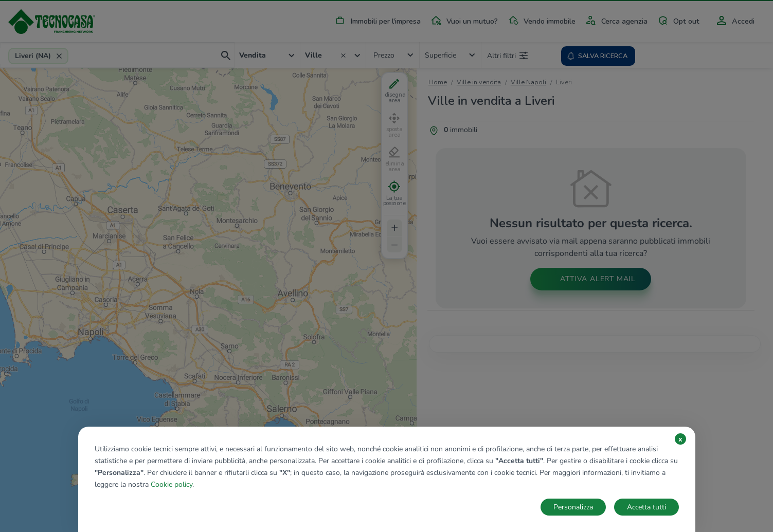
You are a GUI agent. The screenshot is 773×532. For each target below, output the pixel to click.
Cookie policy (172, 484)
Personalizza (573, 507)
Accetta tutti (646, 507)
